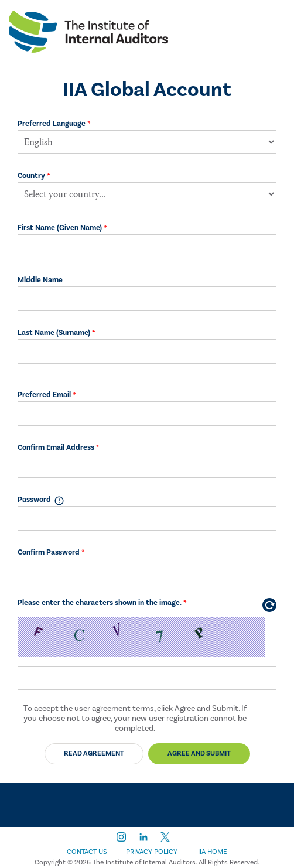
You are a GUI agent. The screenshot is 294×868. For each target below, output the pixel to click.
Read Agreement (94, 753)
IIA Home (213, 852)
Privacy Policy (152, 852)
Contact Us (87, 852)
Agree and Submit (199, 753)
